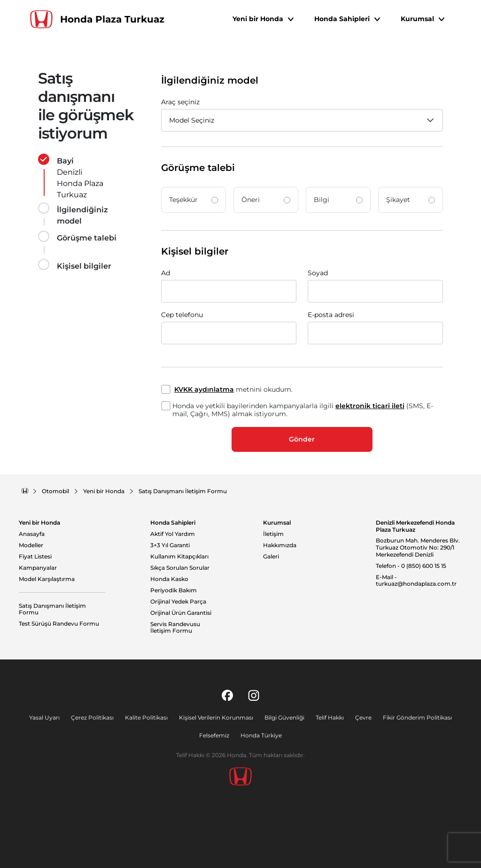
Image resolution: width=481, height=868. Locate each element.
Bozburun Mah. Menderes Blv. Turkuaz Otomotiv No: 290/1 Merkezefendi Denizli (418, 547)
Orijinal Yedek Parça (178, 602)
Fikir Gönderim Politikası (417, 717)
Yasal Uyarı (44, 717)
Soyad (318, 273)
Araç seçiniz (180, 102)
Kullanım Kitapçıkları (179, 557)
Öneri (266, 200)
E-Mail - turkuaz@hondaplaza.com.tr (416, 581)
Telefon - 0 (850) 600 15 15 (411, 566)
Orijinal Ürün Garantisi (181, 613)
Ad (166, 273)
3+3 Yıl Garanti (170, 545)
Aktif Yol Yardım (173, 534)
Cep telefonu (182, 315)
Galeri (271, 557)
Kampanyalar (38, 568)
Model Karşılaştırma (47, 579)
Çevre (363, 717)
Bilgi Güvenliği (284, 717)
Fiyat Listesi (35, 557)
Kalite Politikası (146, 717)
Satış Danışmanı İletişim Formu (52, 609)
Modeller (31, 545)
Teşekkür (194, 200)
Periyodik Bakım (174, 590)
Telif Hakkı (330, 717)
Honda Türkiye (261, 735)
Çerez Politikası (92, 717)
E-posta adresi (331, 315)
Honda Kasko (169, 579)
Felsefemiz (214, 735)
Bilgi (338, 200)
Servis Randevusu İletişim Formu (175, 628)
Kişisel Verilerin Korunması (216, 717)
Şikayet (411, 200)
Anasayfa (32, 534)
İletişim (273, 534)
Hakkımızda (280, 545)
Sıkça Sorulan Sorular (180, 568)
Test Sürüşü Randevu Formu (59, 624)
